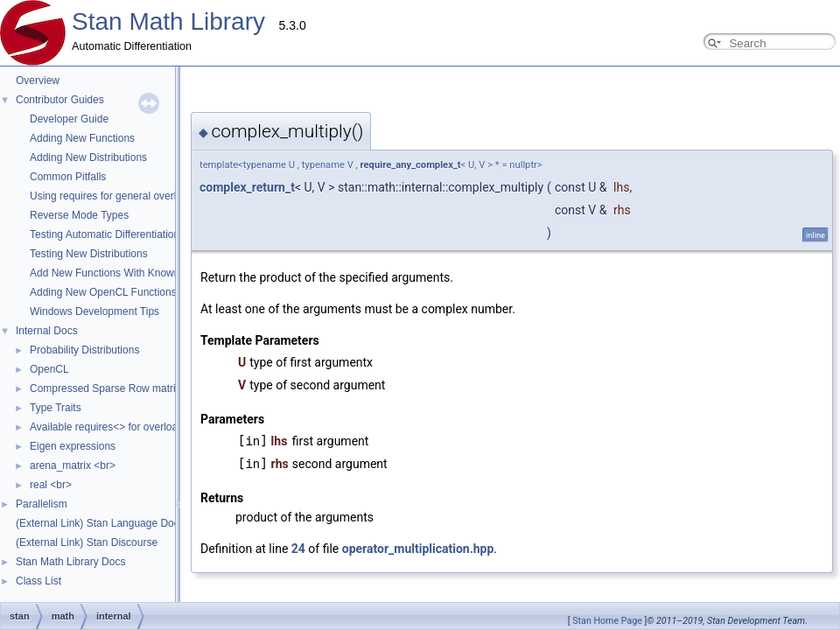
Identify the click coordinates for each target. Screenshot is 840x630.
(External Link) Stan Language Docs (100, 523)
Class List (38, 581)
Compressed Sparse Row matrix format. (123, 388)
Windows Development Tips (94, 311)
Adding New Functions (82, 138)
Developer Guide (69, 119)
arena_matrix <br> (73, 465)
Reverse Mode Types (79, 215)
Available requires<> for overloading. (115, 427)
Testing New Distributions (89, 254)
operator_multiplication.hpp (243, 549)
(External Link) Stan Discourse (87, 542)
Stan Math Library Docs (70, 562)
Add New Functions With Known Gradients (129, 273)
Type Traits (56, 408)
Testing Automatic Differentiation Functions (129, 234)
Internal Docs (47, 331)
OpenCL (49, 369)
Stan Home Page (607, 621)
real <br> (51, 485)
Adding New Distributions (88, 157)
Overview (38, 80)
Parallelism (42, 504)
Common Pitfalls (68, 177)
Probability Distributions (84, 350)
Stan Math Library (168, 21)
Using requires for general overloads (114, 196)
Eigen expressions (73, 446)
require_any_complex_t (236, 165)
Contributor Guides (60, 100)
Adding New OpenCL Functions (103, 292)
